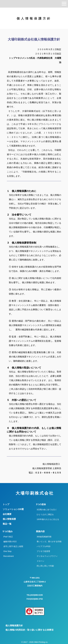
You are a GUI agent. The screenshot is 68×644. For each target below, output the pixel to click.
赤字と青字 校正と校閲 (13, 546)
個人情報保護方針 (14, 626)
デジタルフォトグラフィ (47, 556)
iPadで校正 (8, 537)
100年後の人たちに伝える (48, 519)
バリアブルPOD (43, 546)
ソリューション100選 (13, 509)
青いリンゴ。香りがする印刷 (49, 542)
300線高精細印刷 (44, 537)
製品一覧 (7, 524)
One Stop (7, 551)
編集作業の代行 (10, 542)
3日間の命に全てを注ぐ (47, 510)
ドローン (40, 561)
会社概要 (7, 514)
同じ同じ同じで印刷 (45, 566)
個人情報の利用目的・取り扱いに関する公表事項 (29, 630)
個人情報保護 (9, 519)
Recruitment (9, 556)
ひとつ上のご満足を (45, 514)
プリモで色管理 (43, 551)
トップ (6, 504)
